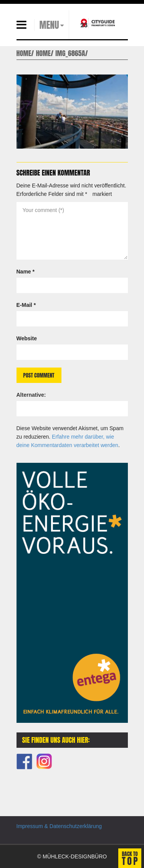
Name (26, 272)
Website (27, 338)
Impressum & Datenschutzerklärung (59, 826)
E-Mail (26, 305)
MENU (49, 25)
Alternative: (31, 395)
